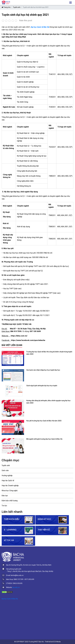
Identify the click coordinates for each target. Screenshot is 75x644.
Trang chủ (6, 7)
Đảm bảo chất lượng (10, 501)
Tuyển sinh (17, 7)
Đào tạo (5, 496)
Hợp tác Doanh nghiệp (10, 486)
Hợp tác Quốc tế (8, 481)
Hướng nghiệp (7, 476)
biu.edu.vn (16, 587)
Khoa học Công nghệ (10, 491)
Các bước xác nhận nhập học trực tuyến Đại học (43, 370)
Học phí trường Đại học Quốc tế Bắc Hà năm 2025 (44, 421)
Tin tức (4, 506)
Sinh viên (5, 470)
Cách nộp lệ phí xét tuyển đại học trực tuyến (42, 386)
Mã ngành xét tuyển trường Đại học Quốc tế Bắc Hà (44, 439)
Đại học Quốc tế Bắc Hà (10, 599)
